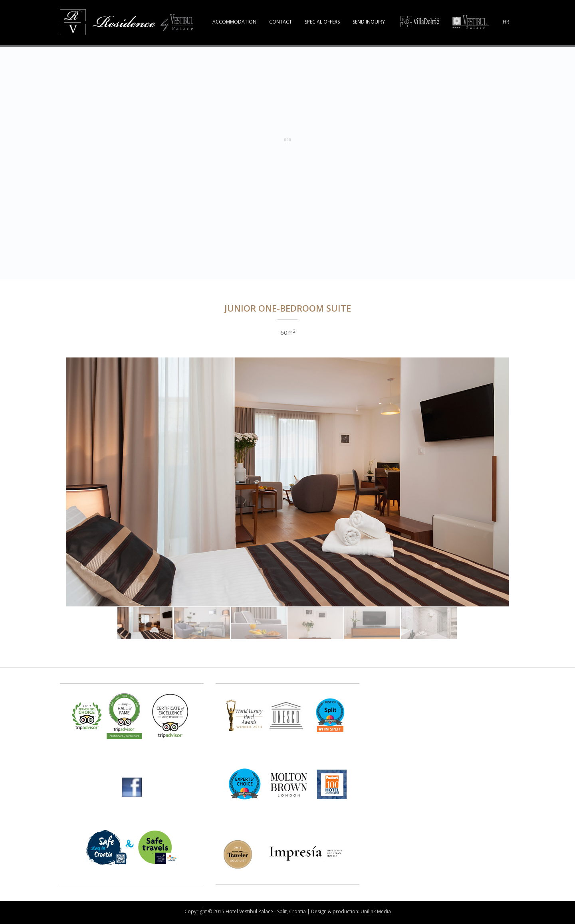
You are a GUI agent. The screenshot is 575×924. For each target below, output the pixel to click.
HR (506, 22)
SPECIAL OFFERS (322, 22)
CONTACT (281, 22)
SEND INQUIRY (369, 22)
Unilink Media (376, 911)
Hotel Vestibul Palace (249, 911)
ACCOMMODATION (234, 22)
